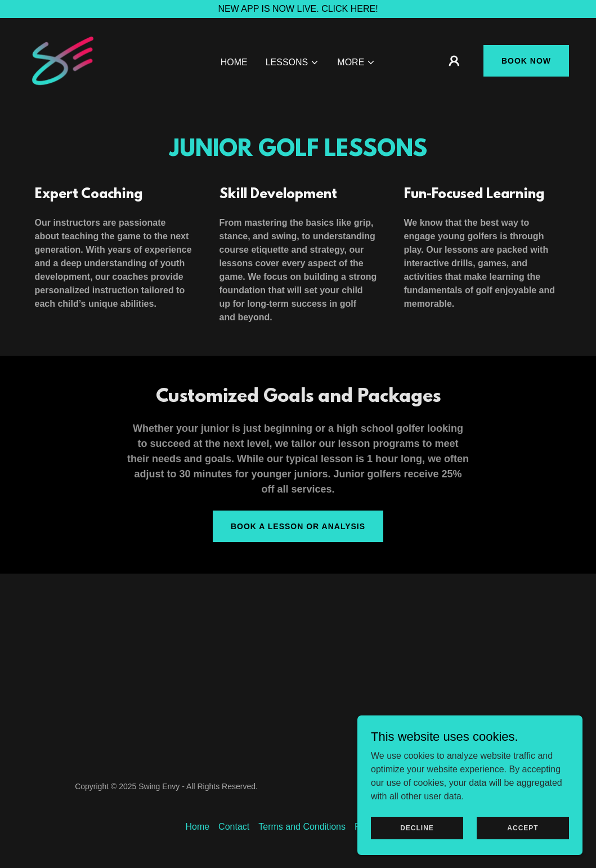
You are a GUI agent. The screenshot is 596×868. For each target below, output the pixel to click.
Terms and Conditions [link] (302, 827)
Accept (523, 851)
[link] (63, 60)
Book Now (526, 61)
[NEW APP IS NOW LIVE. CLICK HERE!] (298, 9)
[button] (293, 62)
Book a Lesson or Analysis (298, 526)
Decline (417, 851)
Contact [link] (234, 827)
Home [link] (234, 62)
